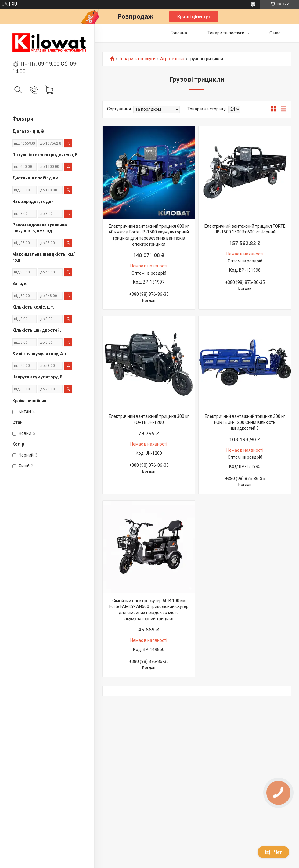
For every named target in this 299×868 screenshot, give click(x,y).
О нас (275, 33)
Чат (273, 852)
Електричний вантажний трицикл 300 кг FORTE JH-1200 (149, 419)
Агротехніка (172, 59)
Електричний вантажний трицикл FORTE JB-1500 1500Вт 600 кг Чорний (245, 229)
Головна (179, 33)
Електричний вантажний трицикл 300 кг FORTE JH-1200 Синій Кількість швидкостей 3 (245, 422)
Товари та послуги (226, 33)
